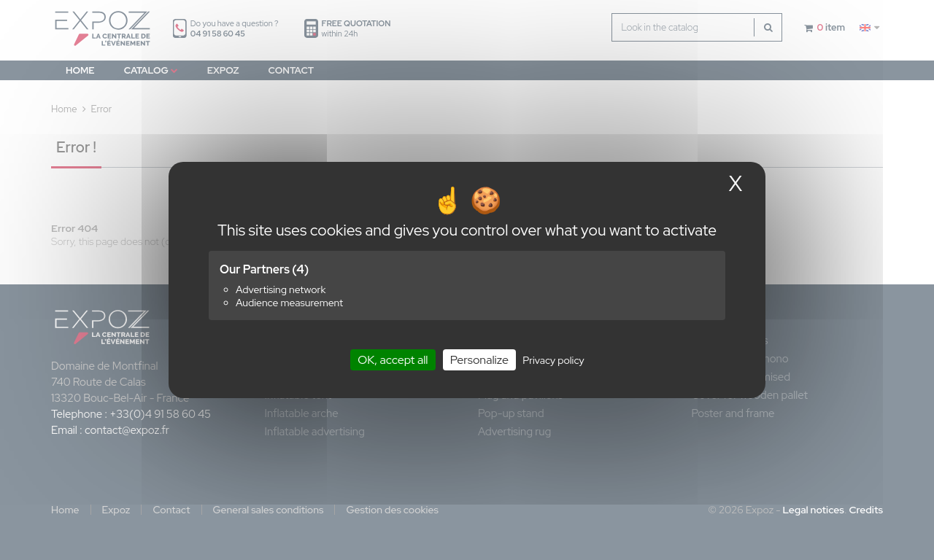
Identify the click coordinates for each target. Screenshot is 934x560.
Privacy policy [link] (553, 360)
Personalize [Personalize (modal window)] (479, 360)
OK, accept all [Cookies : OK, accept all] (393, 360)
